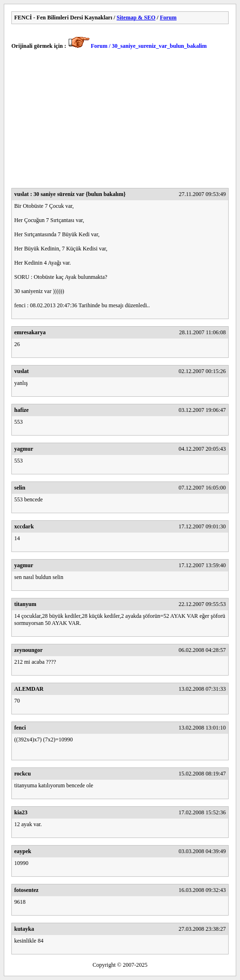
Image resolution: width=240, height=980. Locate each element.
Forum (168, 18)
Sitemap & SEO (136, 18)
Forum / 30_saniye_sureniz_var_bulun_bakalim (149, 46)
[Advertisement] (120, 122)
